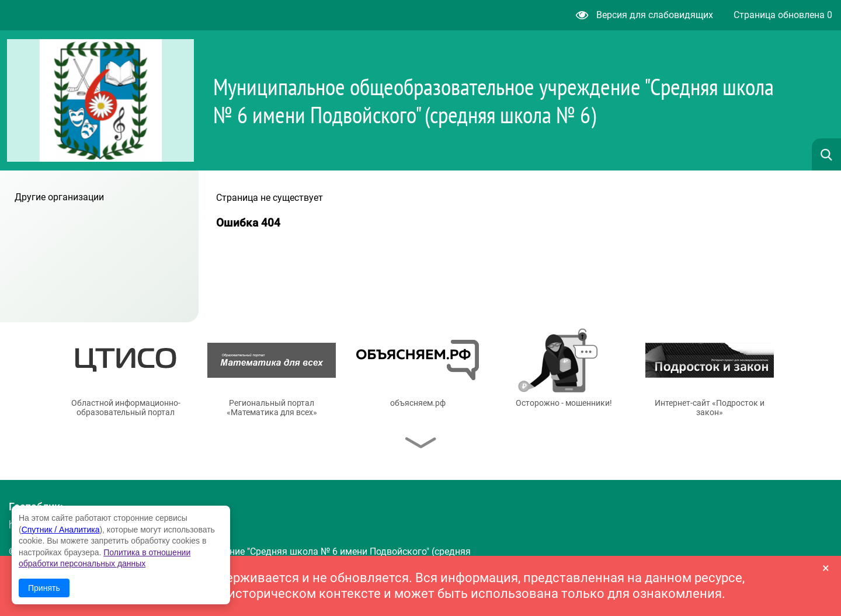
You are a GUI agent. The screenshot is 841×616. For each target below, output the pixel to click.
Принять (44, 588)
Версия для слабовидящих (644, 15)
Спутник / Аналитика (61, 530)
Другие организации (59, 197)
